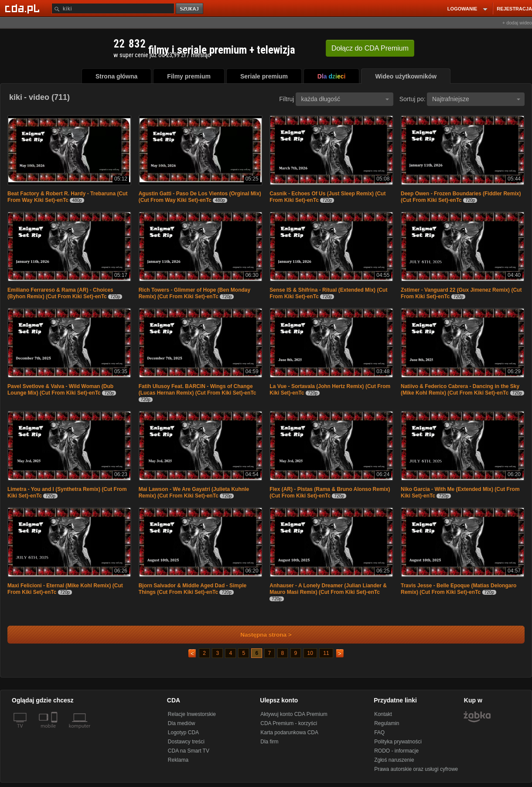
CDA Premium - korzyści (289, 723)
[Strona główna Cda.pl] (24, 8)
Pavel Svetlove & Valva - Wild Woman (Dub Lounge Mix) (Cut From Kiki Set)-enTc (60, 390)
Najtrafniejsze (476, 99)
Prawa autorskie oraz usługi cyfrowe (416, 769)
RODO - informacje (396, 751)
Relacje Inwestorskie (192, 714)
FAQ (379, 732)
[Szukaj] (113, 9)
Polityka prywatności (398, 742)
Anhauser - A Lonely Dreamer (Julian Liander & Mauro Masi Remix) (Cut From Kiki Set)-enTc (328, 589)
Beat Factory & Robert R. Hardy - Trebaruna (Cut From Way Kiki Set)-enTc (67, 197)
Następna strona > (260, 635)
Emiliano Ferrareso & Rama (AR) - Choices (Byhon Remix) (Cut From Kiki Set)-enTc (60, 293)
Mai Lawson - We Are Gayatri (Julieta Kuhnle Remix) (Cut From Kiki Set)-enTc (194, 492)
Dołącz (370, 48)
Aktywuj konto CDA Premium (294, 714)
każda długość (345, 99)
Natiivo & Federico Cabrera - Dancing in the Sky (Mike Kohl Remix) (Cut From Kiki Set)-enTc (460, 390)
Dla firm (269, 742)
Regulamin (387, 723)
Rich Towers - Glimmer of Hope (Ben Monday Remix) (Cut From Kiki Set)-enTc (194, 293)
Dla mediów (182, 723)
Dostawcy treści (186, 742)
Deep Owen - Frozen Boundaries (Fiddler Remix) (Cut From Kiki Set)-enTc (461, 197)
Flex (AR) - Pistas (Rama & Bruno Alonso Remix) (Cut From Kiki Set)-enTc (330, 492)
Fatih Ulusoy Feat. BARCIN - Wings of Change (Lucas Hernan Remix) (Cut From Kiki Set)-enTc (198, 390)
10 (310, 653)
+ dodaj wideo (517, 23)
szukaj (190, 9)
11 (326, 653)
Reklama (178, 760)
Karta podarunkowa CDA (289, 732)
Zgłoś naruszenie (394, 760)
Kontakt (383, 714)
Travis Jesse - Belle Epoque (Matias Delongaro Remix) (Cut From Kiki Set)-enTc (459, 589)
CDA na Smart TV (189, 751)
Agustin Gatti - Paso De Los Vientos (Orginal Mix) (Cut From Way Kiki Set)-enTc (200, 197)
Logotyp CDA (183, 732)
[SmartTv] (55, 731)
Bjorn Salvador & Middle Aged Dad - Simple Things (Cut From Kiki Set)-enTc (193, 589)
